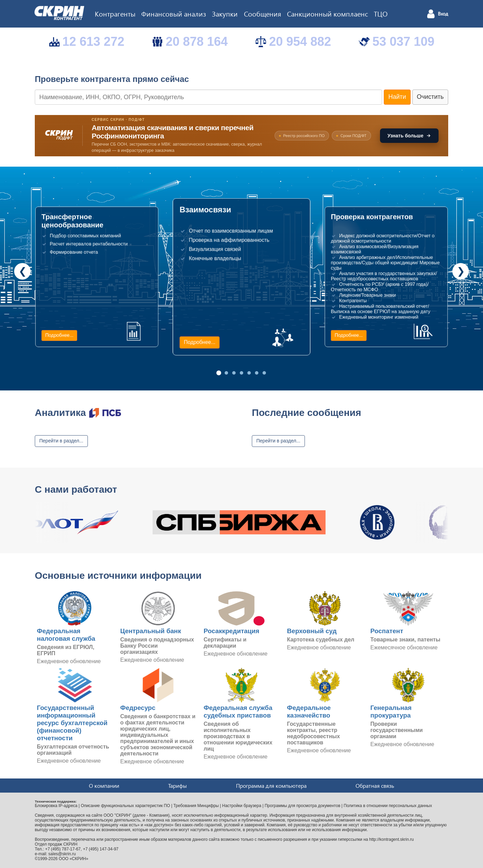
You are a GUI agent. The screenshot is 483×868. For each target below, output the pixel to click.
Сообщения (263, 13)
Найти (397, 97)
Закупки (225, 13)
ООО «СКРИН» (74, 859)
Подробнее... (59, 335)
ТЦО (381, 13)
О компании (104, 786)
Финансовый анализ (174, 13)
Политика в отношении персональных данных (388, 806)
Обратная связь (375, 786)
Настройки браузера (242, 806)
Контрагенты (115, 13)
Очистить (430, 97)
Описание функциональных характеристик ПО (126, 806)
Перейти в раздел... (61, 441)
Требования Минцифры (196, 806)
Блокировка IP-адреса (56, 806)
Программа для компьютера (271, 786)
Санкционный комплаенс (327, 13)
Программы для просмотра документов (302, 806)
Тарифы (177, 786)
